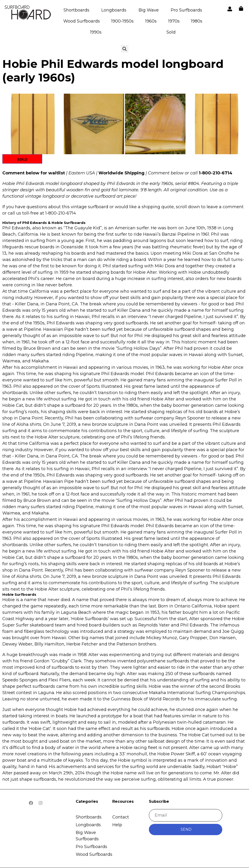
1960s (151, 21)
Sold (171, 32)
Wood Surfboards (82, 21)
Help (117, 825)
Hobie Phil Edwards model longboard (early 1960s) (113, 71)
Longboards (114, 10)
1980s (197, 21)
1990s (96, 32)
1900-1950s (122, 21)
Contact (121, 817)
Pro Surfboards (186, 10)
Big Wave (149, 10)
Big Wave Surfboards (87, 836)
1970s (174, 21)
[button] (33, 124)
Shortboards (76, 10)
